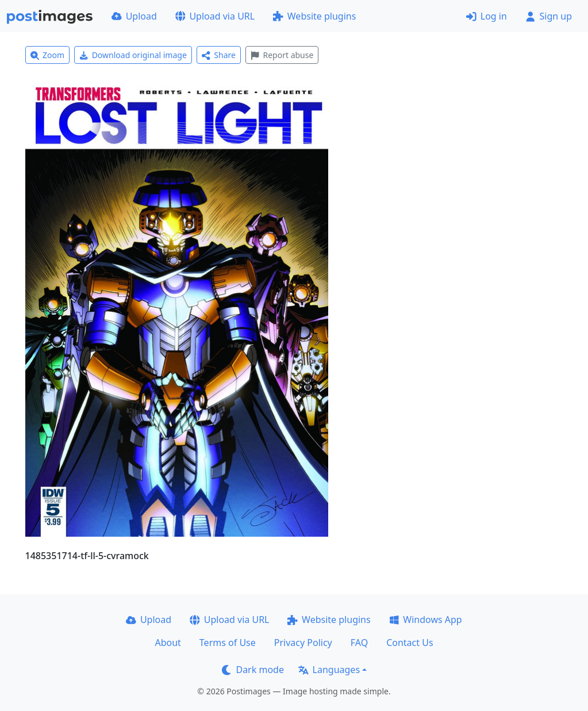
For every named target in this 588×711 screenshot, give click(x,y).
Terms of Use (228, 643)
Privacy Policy (303, 643)
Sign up (549, 16)
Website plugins (314, 16)
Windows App (426, 620)
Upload (134, 16)
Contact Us (410, 643)
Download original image (133, 55)
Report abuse (282, 55)
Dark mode (253, 670)
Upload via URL (215, 16)
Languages (329, 670)
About (168, 643)
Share (219, 55)
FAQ (359, 643)
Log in (487, 16)
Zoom (48, 55)
